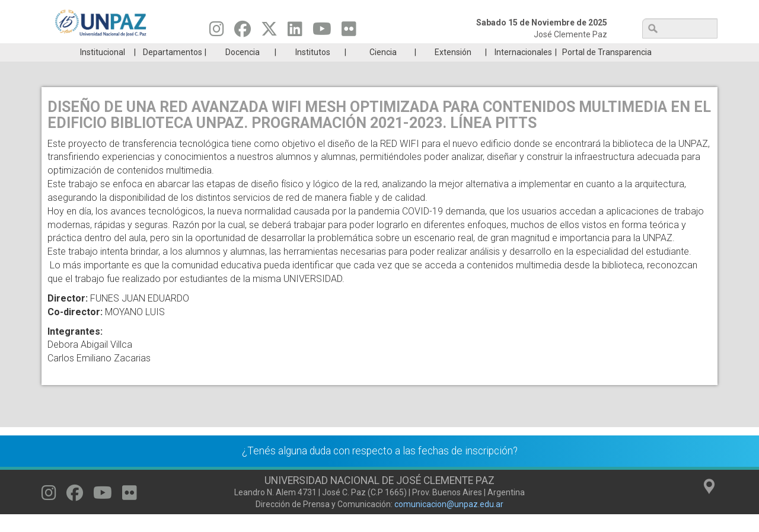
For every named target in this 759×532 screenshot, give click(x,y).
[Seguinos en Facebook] (243, 32)
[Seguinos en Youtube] (322, 32)
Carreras (97, 52)
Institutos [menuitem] (313, 70)
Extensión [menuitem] (453, 70)
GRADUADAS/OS (548, 52)
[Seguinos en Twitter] (269, 32)
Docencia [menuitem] (243, 70)
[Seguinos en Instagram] (217, 32)
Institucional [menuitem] (103, 70)
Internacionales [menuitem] (523, 70)
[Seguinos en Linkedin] (295, 32)
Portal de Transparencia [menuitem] (607, 70)
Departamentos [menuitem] (173, 70)
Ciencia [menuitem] (383, 70)
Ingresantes (323, 52)
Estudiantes (436, 52)
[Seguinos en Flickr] (349, 32)
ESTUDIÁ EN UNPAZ (210, 52)
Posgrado (661, 52)
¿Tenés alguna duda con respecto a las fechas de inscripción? (380, 469)
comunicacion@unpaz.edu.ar (449, 522)
